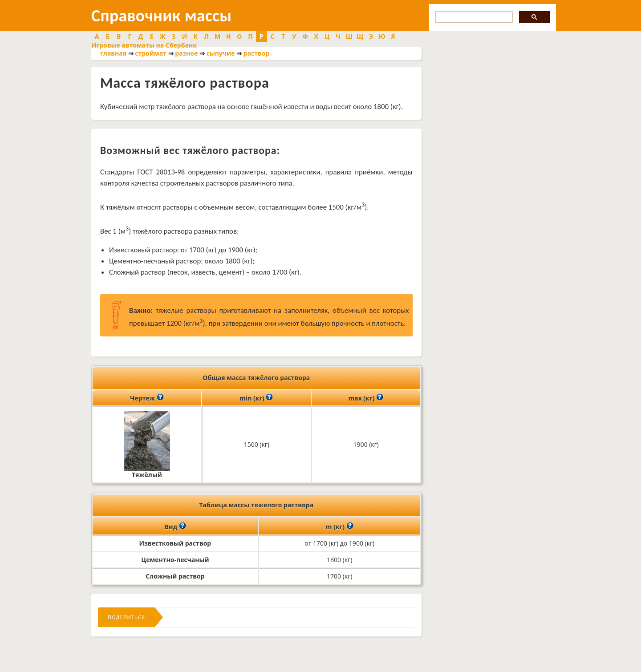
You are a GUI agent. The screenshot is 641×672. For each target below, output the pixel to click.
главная (113, 53)
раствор (257, 53)
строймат (151, 53)
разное (186, 53)
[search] (473, 17)
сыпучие (221, 53)
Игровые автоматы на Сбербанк (144, 45)
